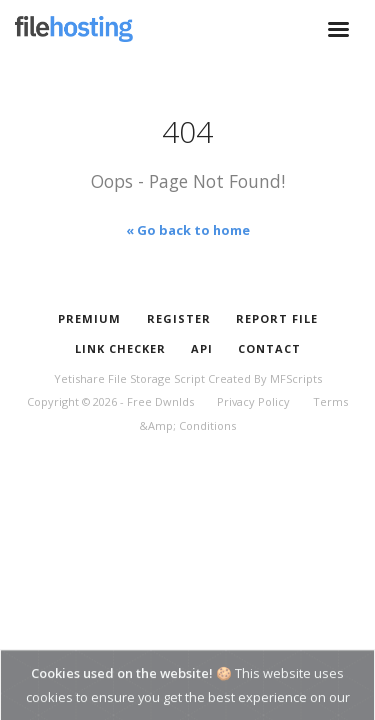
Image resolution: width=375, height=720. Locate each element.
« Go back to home (188, 230)
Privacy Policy (253, 401)
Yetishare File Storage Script (129, 378)
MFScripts (296, 378)
